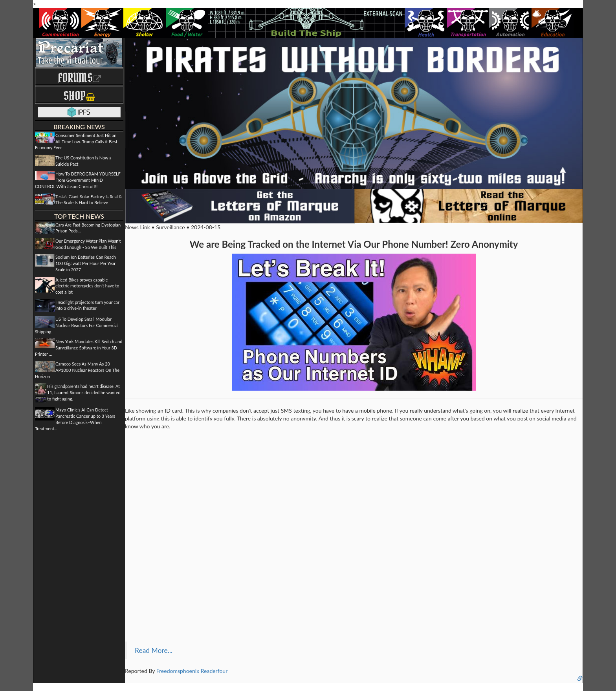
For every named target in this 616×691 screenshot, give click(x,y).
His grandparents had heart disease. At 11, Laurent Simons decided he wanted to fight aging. (84, 392)
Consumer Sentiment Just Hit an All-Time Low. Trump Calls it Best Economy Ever (76, 141)
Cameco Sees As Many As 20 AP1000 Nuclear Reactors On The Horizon (77, 370)
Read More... (154, 650)
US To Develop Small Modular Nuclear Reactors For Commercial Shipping (77, 325)
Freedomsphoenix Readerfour (192, 671)
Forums (79, 78)
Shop (79, 96)
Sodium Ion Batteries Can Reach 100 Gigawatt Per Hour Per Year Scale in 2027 (86, 263)
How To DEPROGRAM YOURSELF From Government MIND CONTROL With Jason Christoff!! (78, 180)
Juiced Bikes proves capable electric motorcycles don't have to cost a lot (87, 286)
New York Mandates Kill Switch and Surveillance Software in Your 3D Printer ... (79, 347)
